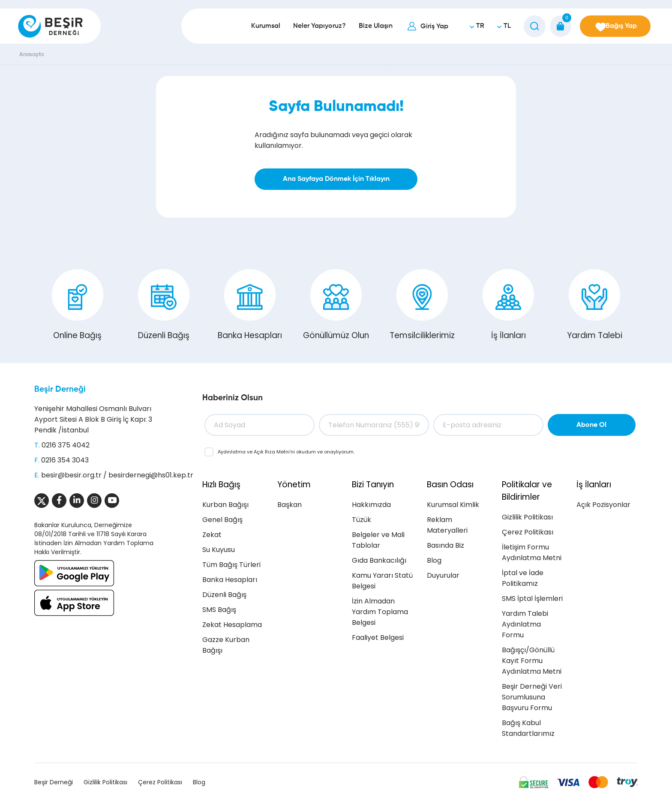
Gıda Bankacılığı (379, 560)
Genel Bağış (222, 520)
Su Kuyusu (219, 550)
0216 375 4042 (66, 445)
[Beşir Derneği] (50, 26)
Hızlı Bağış (221, 484)
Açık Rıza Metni (272, 452)
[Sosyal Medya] (42, 501)
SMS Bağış (219, 610)
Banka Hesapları (250, 305)
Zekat (212, 535)
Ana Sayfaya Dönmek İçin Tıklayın (336, 179)
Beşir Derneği (60, 389)
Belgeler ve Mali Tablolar (378, 540)
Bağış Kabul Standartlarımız (528, 728)
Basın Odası (450, 484)
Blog (434, 560)
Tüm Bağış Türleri (231, 565)
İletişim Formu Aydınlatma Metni (532, 552)
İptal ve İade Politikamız (523, 578)
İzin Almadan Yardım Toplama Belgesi (380, 612)
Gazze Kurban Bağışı (226, 645)
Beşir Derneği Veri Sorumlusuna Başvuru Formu (532, 697)
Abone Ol (591, 425)
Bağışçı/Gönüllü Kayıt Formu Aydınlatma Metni (532, 661)
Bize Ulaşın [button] (370, 26)
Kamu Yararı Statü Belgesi (382, 581)
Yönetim (294, 484)
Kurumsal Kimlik (453, 505)
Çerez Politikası (528, 532)
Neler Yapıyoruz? (313, 26)
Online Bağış (78, 305)
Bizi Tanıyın (373, 484)
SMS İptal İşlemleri (532, 598)
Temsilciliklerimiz (422, 305)
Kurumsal (260, 26)
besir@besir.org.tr (71, 475)
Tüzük (361, 520)
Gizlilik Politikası (527, 517)
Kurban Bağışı (225, 505)
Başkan (289, 505)
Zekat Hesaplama (232, 625)
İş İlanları (508, 305)
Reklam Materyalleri (447, 525)
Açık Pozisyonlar (603, 505)
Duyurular (443, 575)
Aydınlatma (232, 452)
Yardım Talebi (595, 305)
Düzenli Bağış (164, 305)
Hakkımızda (371, 505)
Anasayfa (31, 55)
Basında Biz (445, 545)
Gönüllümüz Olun (336, 305)
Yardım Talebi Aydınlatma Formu (525, 624)
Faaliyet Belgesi (378, 637)
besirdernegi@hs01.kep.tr (151, 475)
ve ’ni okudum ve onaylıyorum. (286, 452)
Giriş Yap (428, 27)
